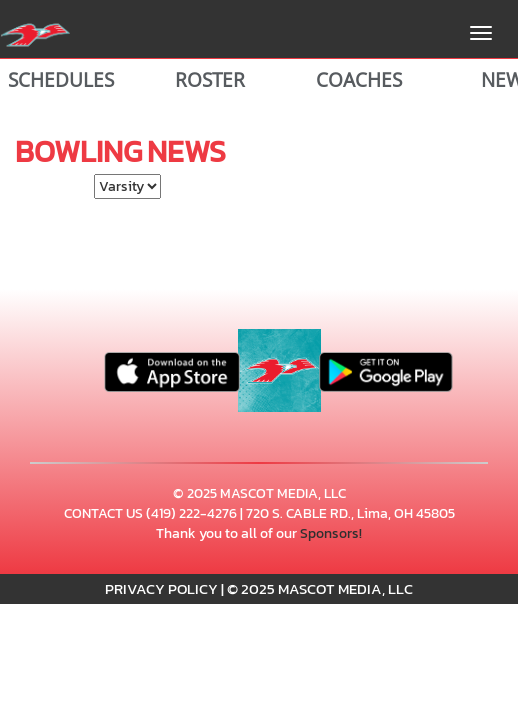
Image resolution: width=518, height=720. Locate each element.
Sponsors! (331, 533)
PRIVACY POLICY (161, 588)
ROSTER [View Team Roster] (210, 80)
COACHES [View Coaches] (359, 80)
